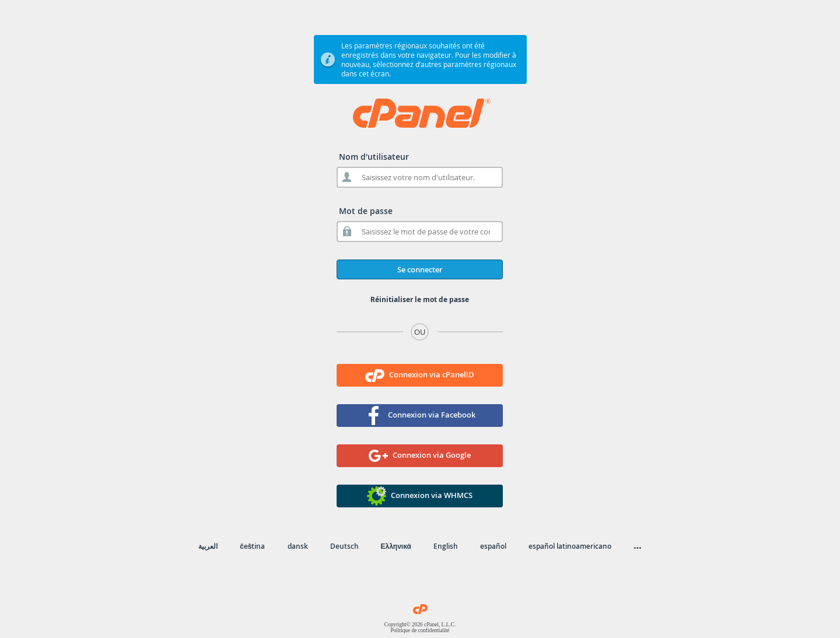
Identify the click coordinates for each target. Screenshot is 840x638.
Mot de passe (366, 211)
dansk (298, 546)
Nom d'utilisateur (374, 157)
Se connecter (420, 269)
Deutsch (344, 546)
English (446, 546)
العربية (208, 546)
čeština (252, 546)
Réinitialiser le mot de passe (420, 299)
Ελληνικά (396, 546)
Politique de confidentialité (420, 630)
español (493, 546)
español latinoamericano (570, 546)
